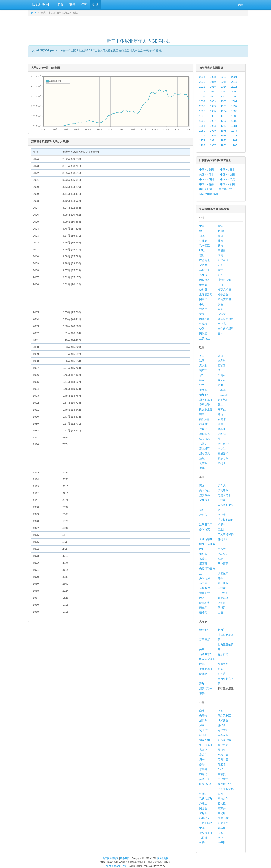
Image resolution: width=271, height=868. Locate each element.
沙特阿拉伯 (224, 280)
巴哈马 (203, 613)
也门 (220, 285)
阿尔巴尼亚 (224, 444)
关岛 (202, 649)
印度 (220, 265)
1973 (234, 136)
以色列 (222, 304)
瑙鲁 (202, 693)
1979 (213, 131)
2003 (213, 101)
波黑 (202, 458)
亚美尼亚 (205, 338)
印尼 (202, 250)
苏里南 (203, 583)
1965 (234, 145)
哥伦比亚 (223, 583)
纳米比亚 (223, 720)
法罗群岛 (205, 439)
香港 (220, 226)
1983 (213, 126)
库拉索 (222, 588)
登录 (240, 5)
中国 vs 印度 (228, 179)
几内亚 (222, 750)
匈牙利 (222, 380)
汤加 (202, 684)
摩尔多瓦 (205, 434)
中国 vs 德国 (228, 174)
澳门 (202, 231)
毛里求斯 (223, 730)
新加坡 (222, 231)
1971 (213, 140)
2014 (223, 87)
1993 (234, 111)
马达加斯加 (206, 799)
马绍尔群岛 (206, 654)
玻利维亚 (223, 490)
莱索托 (222, 774)
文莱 (202, 314)
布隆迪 (203, 774)
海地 (220, 559)
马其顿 (222, 429)
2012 (202, 92)
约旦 (220, 275)
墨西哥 (203, 564)
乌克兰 (222, 449)
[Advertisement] (138, 26)
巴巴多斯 (223, 593)
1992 (202, 116)
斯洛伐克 (205, 453)
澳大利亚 (205, 630)
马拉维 (203, 838)
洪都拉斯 (223, 573)
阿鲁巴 (222, 603)
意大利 (203, 365)
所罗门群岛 (206, 688)
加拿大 (222, 485)
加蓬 (220, 833)
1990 (223, 116)
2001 (234, 101)
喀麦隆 (222, 764)
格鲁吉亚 (223, 294)
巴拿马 (203, 608)
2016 (202, 87)
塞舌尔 (203, 755)
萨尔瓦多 (205, 603)
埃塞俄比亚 (224, 784)
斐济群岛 (223, 654)
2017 (234, 82)
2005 (234, 96)
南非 (202, 711)
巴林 (220, 334)
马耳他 (222, 409)
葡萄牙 (203, 370)
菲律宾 (203, 241)
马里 (220, 838)
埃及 (220, 711)
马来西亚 (205, 246)
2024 (202, 77)
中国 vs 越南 (207, 184)
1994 (223, 111)
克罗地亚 (223, 400)
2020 (202, 82)
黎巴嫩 (203, 285)
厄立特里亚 (206, 833)
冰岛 (202, 375)
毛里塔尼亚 (206, 745)
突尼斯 (222, 813)
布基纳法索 (224, 740)
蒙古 (220, 270)
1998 (223, 106)
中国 (202, 226)
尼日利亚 (223, 760)
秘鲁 (220, 578)
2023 (213, 77)
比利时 (222, 361)
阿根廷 (222, 608)
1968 (202, 145)
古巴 (220, 613)
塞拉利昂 (223, 745)
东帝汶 (203, 309)
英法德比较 (225, 189)
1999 (213, 106)
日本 (202, 236)
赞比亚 (222, 804)
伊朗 (202, 329)
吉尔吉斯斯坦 (226, 329)
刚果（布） (206, 784)
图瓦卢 (222, 674)
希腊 (220, 385)
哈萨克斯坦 (224, 290)
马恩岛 (203, 444)
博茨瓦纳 (205, 740)
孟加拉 (203, 275)
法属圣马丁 (206, 525)
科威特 (203, 324)
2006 (223, 96)
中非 (202, 828)
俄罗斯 (203, 390)
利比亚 (203, 735)
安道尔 (222, 419)
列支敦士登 (206, 409)
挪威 (220, 424)
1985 (234, 121)
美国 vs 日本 (207, 174)
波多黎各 (205, 495)
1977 (234, 131)
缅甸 (220, 255)
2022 (223, 77)
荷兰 (202, 414)
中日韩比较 (206, 189)
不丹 (202, 304)
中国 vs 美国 (207, 170)
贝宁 (202, 760)
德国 (220, 356)
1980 (202, 131)
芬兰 (220, 405)
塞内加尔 (223, 799)
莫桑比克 (205, 779)
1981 (234, 126)
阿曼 (220, 309)
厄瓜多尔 (205, 588)
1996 (202, 111)
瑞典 (202, 468)
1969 (234, 140)
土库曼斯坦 (206, 294)
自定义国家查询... (210, 194)
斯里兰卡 (223, 260)
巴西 (202, 598)
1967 (213, 145)
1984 (202, 126)
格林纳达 (223, 554)
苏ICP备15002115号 (116, 866)
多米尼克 (205, 529)
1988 (202, 121)
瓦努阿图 (223, 664)
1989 (234, 116)
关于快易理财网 (110, 858)
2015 (213, 87)
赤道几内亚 (224, 818)
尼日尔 (203, 720)
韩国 (220, 241)
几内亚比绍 (206, 823)
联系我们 (125, 858)
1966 (223, 145)
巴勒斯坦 (205, 280)
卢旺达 (203, 804)
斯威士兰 (223, 823)
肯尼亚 (203, 813)
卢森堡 (203, 429)
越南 (220, 246)
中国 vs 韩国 (228, 184)
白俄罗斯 (205, 419)
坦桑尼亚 (223, 735)
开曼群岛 (223, 598)
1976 (202, 136)
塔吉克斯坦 (224, 299)
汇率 (84, 5)
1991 (213, 116)
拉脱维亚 (205, 424)
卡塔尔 (222, 314)
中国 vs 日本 (228, 170)
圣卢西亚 (223, 564)
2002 (223, 101)
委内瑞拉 (205, 490)
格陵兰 (203, 559)
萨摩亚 (203, 674)
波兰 (202, 385)
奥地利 (222, 375)
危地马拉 (205, 593)
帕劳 (220, 669)
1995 (213, 111)
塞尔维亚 (205, 449)
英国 (202, 356)
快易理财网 (41, 5)
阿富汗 (203, 299)
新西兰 (222, 630)
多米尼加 (205, 578)
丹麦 (220, 439)
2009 (234, 92)
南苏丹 (222, 808)
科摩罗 (203, 794)
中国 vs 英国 (207, 179)
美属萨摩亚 (206, 669)
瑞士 (220, 370)
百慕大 (222, 549)
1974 (223, 136)
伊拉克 (222, 324)
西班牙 (222, 365)
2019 (213, 82)
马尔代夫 (205, 270)
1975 (213, 136)
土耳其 (222, 390)
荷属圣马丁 (224, 495)
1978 (223, 131)
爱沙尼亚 (223, 458)
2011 (213, 92)
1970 (223, 140)
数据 (95, 5)
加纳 (202, 725)
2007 (213, 96)
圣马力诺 (205, 405)
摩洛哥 (203, 769)
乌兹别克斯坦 (226, 319)
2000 (202, 106)
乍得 (220, 769)
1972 (202, 140)
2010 (223, 92)
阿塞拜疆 (205, 319)
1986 (223, 121)
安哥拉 (203, 716)
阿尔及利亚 (224, 716)
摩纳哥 (222, 463)
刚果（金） (224, 755)
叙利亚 (203, 290)
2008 (202, 96)
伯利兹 (203, 554)
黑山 (220, 414)
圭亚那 (222, 529)
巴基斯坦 (205, 260)
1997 (234, 106)
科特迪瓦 (205, 818)
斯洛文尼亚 (206, 400)
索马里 (222, 828)
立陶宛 (222, 434)
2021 (234, 77)
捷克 (202, 380)
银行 (72, 5)
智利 (202, 510)
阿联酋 (203, 334)
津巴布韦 (223, 779)
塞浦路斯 (223, 453)
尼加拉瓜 (205, 500)
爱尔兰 (203, 463)
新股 (60, 5)
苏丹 (202, 843)
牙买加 (203, 515)
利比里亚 (205, 730)
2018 (223, 82)
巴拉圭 (222, 500)
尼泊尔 (203, 265)
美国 (202, 485)
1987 (213, 121)
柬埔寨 (222, 250)
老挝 (202, 255)
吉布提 (203, 750)
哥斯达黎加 (206, 539)
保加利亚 (205, 395)
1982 (223, 126)
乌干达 (222, 843)
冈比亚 (203, 808)
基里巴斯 (205, 640)
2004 (202, 101)
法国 (202, 361)
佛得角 (222, 725)
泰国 (220, 236)
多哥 (202, 764)
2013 (234, 87)
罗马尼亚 (223, 395)
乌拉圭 (222, 515)
